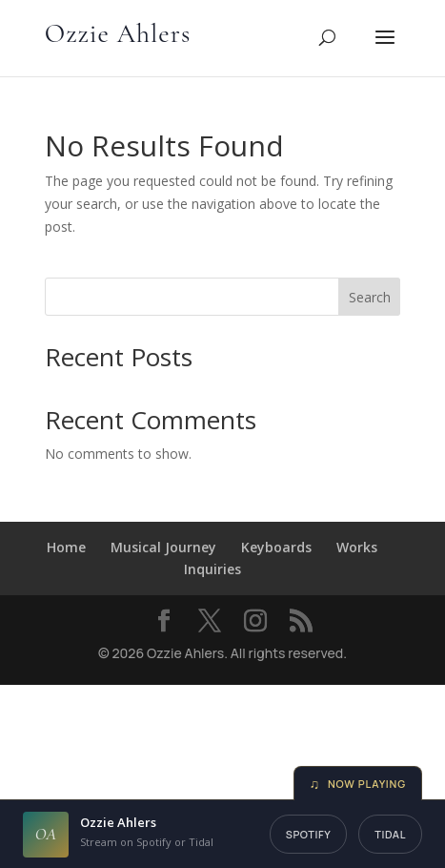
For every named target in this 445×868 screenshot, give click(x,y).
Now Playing (358, 784)
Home (66, 547)
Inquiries (212, 569)
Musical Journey (163, 547)
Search (370, 297)
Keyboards (276, 547)
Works (357, 547)
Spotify (309, 834)
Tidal (390, 834)
